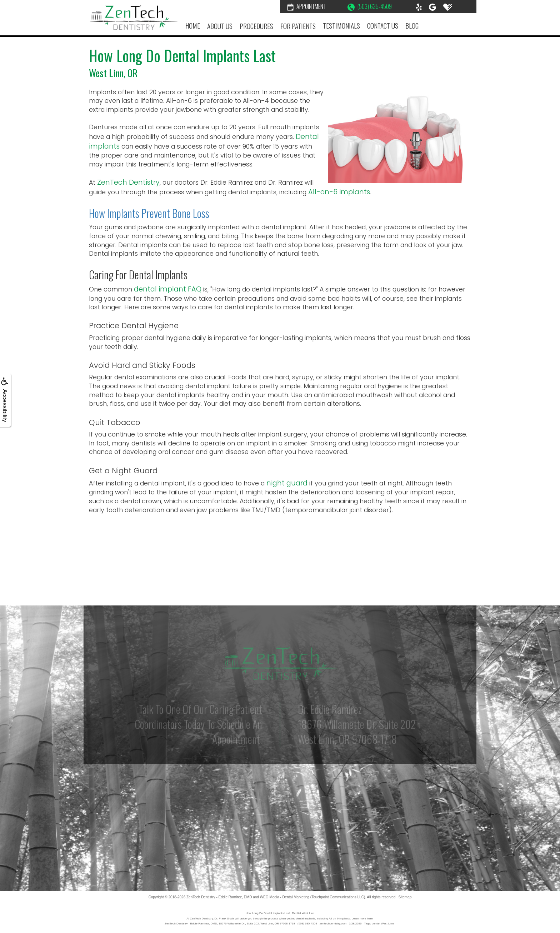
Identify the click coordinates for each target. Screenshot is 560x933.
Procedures (256, 26)
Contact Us (383, 26)
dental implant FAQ (168, 289)
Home (193, 26)
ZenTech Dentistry (128, 182)
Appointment (307, 6)
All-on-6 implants (339, 192)
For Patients (298, 26)
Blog (412, 26)
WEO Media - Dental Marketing (285, 897)
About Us (220, 26)
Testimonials (341, 26)
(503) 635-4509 (370, 6)
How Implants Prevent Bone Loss (149, 213)
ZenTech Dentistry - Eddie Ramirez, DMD (219, 897)
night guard (287, 483)
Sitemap (405, 897)
